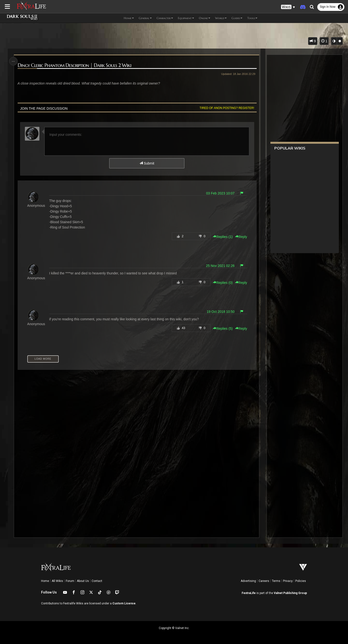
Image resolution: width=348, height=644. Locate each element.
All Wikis (57, 581)
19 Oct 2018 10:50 (221, 312)
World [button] (221, 18)
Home (45, 581)
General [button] (145, 18)
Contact (97, 581)
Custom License (124, 603)
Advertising (248, 581)
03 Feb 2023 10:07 (220, 193)
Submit (147, 163)
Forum (70, 581)
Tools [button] (252, 18)
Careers (264, 581)
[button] (288, 7)
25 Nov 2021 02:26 (220, 266)
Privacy (288, 581)
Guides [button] (237, 18)
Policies (301, 581)
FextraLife (249, 593)
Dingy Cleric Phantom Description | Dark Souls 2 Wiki (74, 65)
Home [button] (129, 18)
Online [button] (205, 18)
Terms (276, 581)
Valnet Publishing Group (290, 593)
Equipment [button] (186, 18)
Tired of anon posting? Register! (227, 108)
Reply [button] (241, 237)
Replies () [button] (223, 237)
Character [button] (165, 18)
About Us (83, 581)
